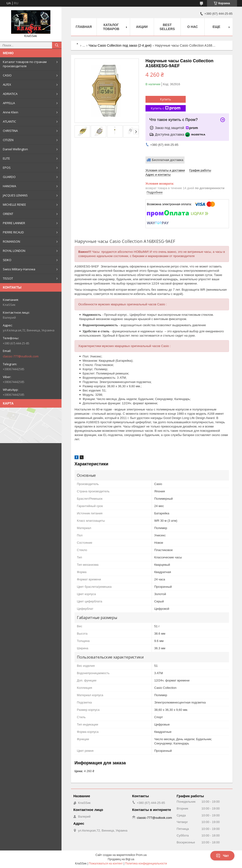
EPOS (7, 168)
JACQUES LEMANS (15, 195)
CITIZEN (8, 140)
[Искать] (57, 45)
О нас (193, 27)
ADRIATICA (10, 94)
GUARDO (9, 177)
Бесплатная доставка (168, 160)
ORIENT (8, 214)
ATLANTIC (9, 121)
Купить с (166, 108)
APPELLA (9, 103)
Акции (142, 27)
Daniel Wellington (15, 149)
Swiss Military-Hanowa (19, 269)
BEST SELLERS (167, 27)
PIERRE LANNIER (14, 223)
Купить (166, 99)
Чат (222, 856)
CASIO (7, 75)
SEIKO (7, 260)
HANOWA (9, 186)
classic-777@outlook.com (21, 356)
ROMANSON (11, 241)
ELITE (6, 158)
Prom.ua (141, 855)
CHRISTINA (10, 131)
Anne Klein (11, 112)
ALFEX (7, 85)
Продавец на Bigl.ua (121, 859)
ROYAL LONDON (14, 251)
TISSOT (8, 278)
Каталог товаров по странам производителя (25, 64)
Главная (84, 27)
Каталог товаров (111, 27)
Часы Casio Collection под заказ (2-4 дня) (120, 45)
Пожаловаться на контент (106, 864)
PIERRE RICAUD (13, 232)
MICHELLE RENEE (14, 205)
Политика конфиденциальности (146, 864)
